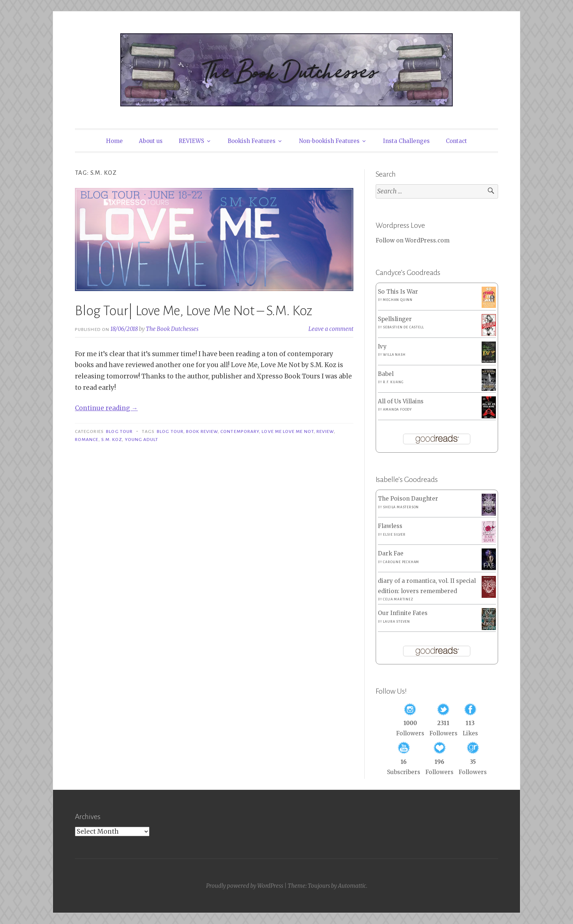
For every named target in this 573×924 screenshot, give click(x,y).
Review (325, 431)
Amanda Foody (397, 410)
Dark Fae (391, 553)
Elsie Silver (394, 535)
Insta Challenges (406, 141)
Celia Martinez (398, 599)
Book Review (202, 431)
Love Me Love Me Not (288, 431)
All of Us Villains (401, 401)
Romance (87, 440)
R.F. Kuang (393, 382)
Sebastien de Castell (403, 327)
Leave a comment (331, 329)
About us (151, 141)
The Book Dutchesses (172, 329)
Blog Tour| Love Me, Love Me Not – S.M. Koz (194, 311)
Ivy (382, 346)
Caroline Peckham (401, 562)
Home (114, 141)
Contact (456, 141)
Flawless (390, 526)
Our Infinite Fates (403, 613)
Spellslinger (395, 319)
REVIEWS (191, 141)
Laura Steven (396, 622)
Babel (386, 374)
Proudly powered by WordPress (245, 886)
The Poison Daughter (408, 499)
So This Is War (398, 292)
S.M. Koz (112, 440)
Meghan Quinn (398, 300)
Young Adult (142, 440)
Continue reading (106, 408)
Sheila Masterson (401, 507)
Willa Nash (394, 355)
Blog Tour (119, 431)
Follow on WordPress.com (413, 240)
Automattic (352, 886)
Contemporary (240, 431)
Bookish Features (252, 141)
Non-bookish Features (329, 141)
